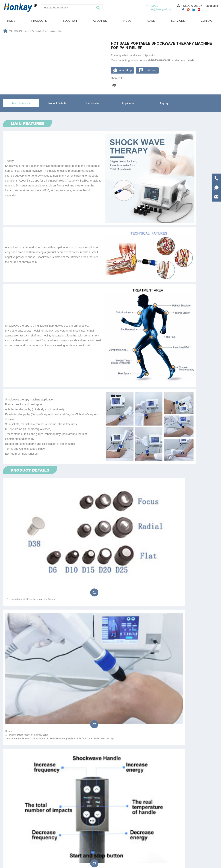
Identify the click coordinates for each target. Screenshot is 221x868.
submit (110, 693)
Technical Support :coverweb (155, 863)
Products (38, 31)
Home (27, 31)
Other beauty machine (58, 31)
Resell (49, 661)
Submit (203, 804)
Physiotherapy (47, 827)
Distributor (31, 661)
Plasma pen (15, 827)
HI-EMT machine (203, 827)
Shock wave (137, 827)
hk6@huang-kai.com (161, 9)
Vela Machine (168, 827)
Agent (64, 661)
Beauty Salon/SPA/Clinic (89, 661)
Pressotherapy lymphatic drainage (93, 827)
